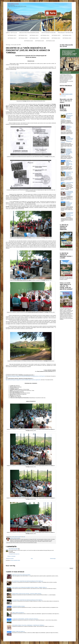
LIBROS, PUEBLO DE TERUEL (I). (18, 613)
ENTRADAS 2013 (34, 35)
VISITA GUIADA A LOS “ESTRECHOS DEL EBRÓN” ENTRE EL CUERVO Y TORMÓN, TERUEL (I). (29, 587)
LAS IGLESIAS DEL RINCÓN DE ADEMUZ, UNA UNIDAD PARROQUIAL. (70, 174)
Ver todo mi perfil (63, 96)
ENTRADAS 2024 (40, 41)
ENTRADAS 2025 (50, 41)
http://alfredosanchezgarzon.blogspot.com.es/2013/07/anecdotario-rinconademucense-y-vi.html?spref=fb (25, 376)
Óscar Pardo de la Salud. (13, 549)
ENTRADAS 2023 (29, 41)
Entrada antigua (53, 559)
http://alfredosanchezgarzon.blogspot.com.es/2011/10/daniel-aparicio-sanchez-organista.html (23, 380)
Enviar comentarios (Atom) (15, 560)
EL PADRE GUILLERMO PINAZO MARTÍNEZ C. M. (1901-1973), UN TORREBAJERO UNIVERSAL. (67, 139)
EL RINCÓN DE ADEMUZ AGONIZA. (18, 606)
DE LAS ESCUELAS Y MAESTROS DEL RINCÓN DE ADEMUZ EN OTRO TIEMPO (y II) (70, 214)
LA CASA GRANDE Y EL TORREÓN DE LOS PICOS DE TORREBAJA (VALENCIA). (70, 193)
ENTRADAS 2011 (12, 35)
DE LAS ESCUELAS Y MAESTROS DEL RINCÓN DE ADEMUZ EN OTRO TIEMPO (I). (27, 600)
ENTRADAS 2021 (56, 38)
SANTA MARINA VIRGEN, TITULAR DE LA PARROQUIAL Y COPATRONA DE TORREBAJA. (28, 625)
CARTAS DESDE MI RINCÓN (48, 33)
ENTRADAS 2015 (56, 35)
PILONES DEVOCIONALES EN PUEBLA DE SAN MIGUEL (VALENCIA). (69, 204)
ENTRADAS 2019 (34, 38)
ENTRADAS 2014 (45, 35)
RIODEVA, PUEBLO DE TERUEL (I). (18, 632)
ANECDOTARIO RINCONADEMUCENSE (29, 33)
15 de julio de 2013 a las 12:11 (14, 554)
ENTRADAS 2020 (45, 38)
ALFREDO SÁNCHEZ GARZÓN (67, 94)
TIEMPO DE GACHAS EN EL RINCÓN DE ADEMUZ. (69, 127)
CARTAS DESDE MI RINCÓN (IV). (70, 183)
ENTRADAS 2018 (23, 38)
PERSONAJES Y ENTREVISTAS (65, 33)
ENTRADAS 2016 (67, 35)
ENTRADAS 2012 (23, 35)
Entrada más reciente (10, 559)
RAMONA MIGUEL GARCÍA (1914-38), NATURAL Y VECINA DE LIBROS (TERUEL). (27, 594)
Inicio (32, 559)
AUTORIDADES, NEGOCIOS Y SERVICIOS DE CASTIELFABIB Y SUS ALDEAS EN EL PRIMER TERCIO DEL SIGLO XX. (67, 152)
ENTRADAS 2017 (12, 38)
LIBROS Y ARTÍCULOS (11, 33)
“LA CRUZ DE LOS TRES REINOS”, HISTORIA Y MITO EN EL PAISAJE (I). (25, 619)
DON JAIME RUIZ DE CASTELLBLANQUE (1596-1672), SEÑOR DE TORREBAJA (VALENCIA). (67, 116)
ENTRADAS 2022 (67, 38)
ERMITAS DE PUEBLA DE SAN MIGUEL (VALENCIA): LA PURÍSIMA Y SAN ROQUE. (69, 163)
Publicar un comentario (11, 556)
